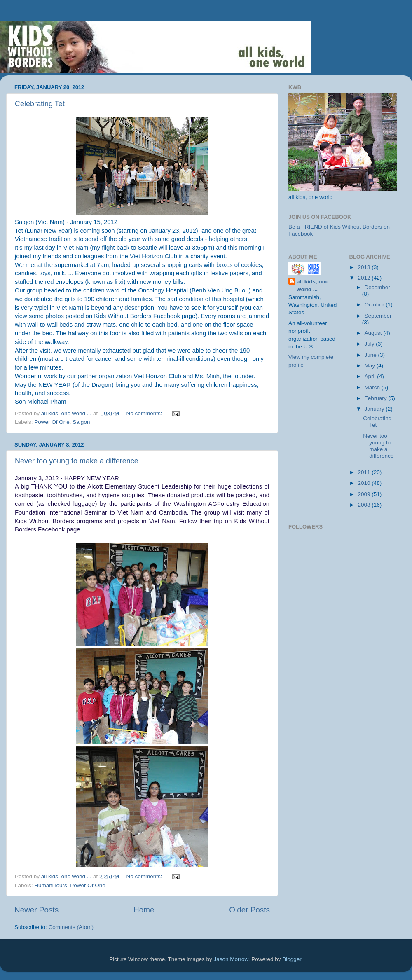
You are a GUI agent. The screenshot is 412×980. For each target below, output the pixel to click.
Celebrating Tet (40, 104)
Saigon (81, 422)
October (375, 305)
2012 (365, 278)
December (377, 287)
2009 (365, 494)
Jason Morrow (231, 959)
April (371, 376)
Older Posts (249, 910)
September (378, 316)
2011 (365, 472)
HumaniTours (51, 885)
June (371, 355)
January (375, 409)
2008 (365, 505)
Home (144, 910)
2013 (365, 267)
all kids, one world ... (313, 285)
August (374, 333)
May (371, 366)
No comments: (145, 413)
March (373, 387)
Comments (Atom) (71, 927)
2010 (365, 483)
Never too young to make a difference (77, 461)
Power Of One (52, 422)
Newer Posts (36, 910)
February (377, 398)
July (370, 344)
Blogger (292, 959)
